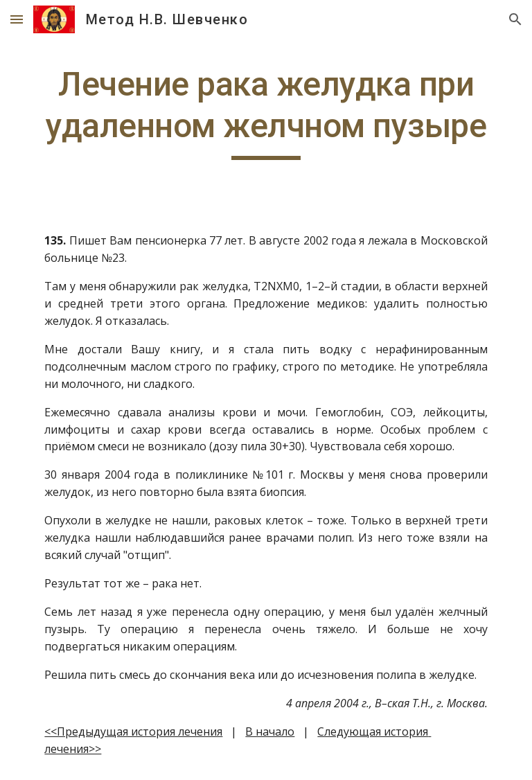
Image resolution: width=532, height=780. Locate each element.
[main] (266, 112)
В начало (270, 732)
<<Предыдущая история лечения (133, 732)
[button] (17, 19)
